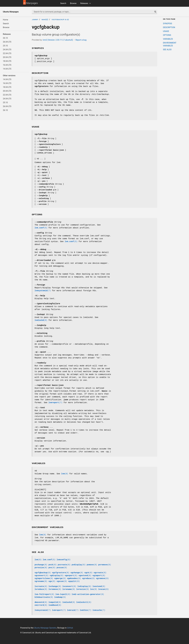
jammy (35, 19)
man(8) (45, 19)
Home (5, 20)
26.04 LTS (7, 42)
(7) (43, 291)
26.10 (5, 38)
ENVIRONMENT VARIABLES (170, 44)
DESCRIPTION (169, 27)
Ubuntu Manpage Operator (45, 628)
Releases (84, 3)
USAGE (166, 31)
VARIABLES (168, 39)
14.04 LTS (7, 69)
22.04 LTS (7, 53)
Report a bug (81, 40)
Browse (73, 3)
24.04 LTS (7, 50)
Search (63, 3)
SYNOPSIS (167, 24)
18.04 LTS (7, 61)
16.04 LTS (7, 65)
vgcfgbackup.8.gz (60, 19)
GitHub (70, 628)
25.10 (5, 46)
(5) (41, 228)
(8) (41, 320)
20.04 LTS (7, 57)
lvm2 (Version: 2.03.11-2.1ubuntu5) (58, 40)
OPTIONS (167, 35)
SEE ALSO (167, 50)
